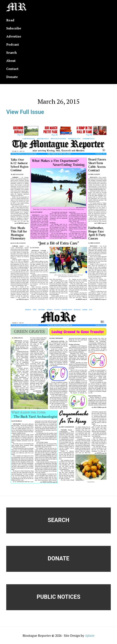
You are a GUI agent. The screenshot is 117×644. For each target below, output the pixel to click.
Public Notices (58, 597)
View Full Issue (25, 112)
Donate (59, 559)
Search (59, 520)
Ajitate (90, 635)
